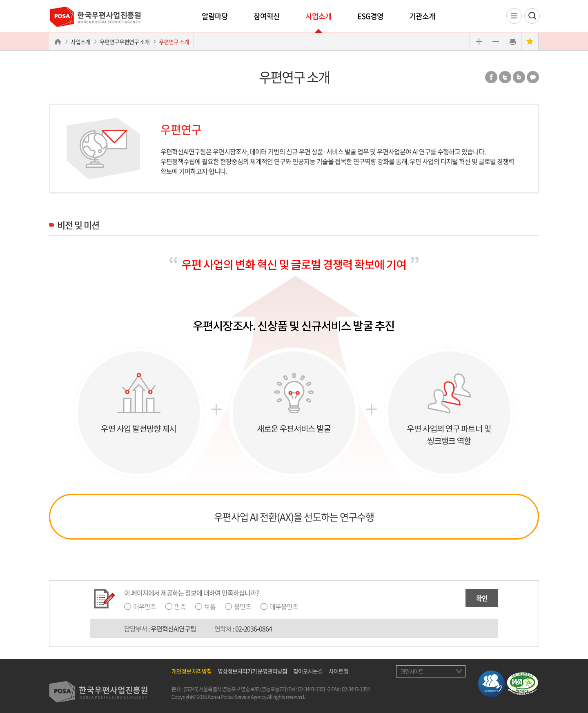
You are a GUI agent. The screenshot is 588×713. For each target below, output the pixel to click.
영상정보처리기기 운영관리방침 (252, 671)
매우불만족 (284, 606)
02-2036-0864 (254, 629)
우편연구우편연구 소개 (125, 42)
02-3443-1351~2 (314, 689)
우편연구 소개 (174, 42)
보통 (210, 606)
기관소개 (422, 16)
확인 (482, 598)
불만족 (243, 606)
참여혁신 (267, 16)
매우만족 (145, 606)
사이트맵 (339, 671)
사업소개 (318, 16)
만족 (180, 606)
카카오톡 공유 (533, 77)
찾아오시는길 (308, 671)
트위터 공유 (505, 77)
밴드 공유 (519, 77)
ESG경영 (370, 16)
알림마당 (215, 16)
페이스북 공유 (491, 77)
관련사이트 (412, 671)
